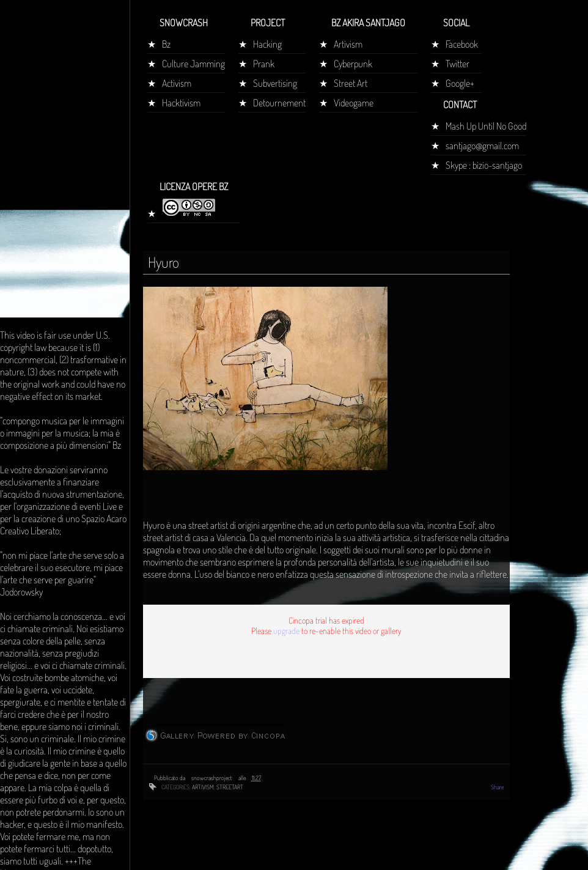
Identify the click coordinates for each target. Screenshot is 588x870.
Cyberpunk (353, 64)
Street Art (351, 83)
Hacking (267, 44)
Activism (177, 83)
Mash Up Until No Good (486, 126)
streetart (230, 787)
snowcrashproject (212, 778)
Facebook (462, 44)
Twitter (458, 64)
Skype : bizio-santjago (484, 165)
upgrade (286, 631)
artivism (203, 787)
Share (497, 787)
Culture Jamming (193, 64)
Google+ (460, 83)
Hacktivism (181, 103)
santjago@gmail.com (482, 146)
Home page (26, 229)
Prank (264, 64)
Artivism (348, 44)
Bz (166, 44)
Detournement (279, 103)
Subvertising (275, 83)
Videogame (354, 103)
